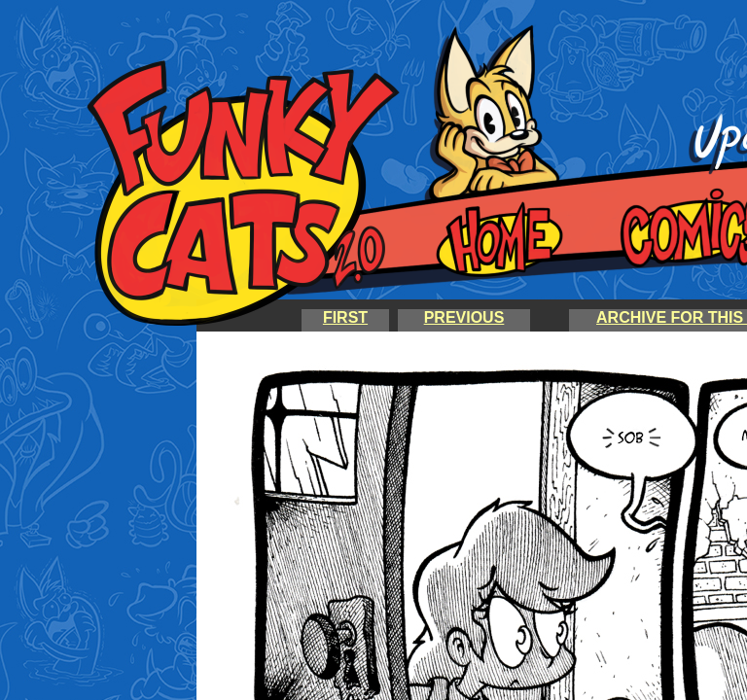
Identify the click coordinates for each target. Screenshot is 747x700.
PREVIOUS (464, 317)
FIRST (345, 317)
